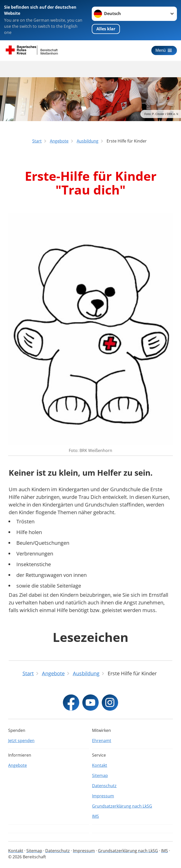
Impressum (103, 796)
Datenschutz (104, 786)
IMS (95, 816)
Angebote (18, 765)
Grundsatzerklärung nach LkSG (122, 806)
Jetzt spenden (21, 741)
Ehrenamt (102, 741)
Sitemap (100, 775)
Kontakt (100, 765)
